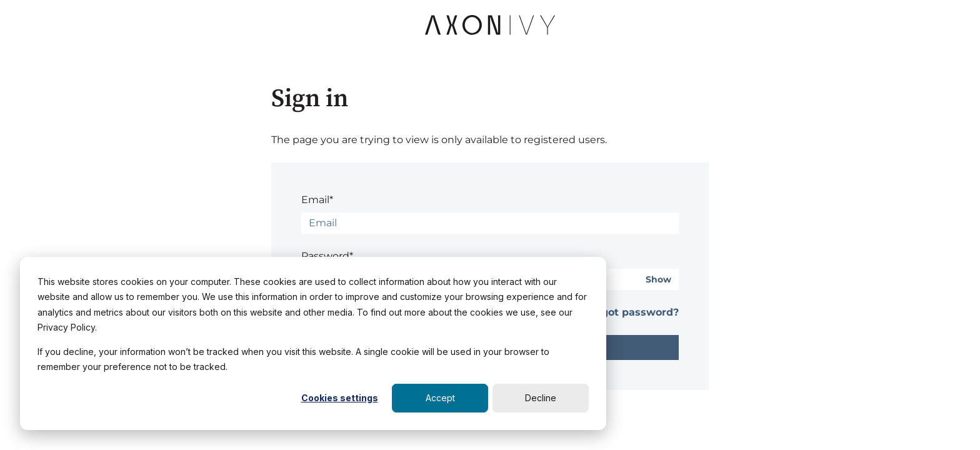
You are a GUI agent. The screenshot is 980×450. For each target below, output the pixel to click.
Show (658, 280)
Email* (317, 200)
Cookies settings (340, 398)
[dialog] (313, 343)
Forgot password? (632, 312)
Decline (541, 398)
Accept (440, 398)
